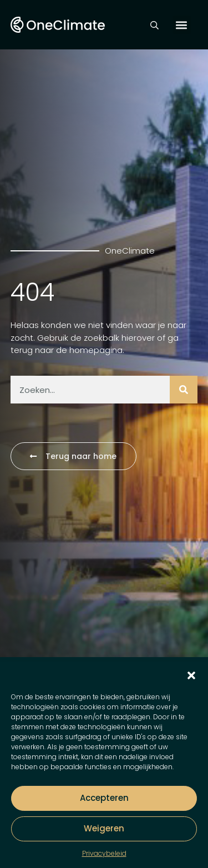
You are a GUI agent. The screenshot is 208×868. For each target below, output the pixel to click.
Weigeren (104, 828)
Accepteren (104, 798)
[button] (191, 675)
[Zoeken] (184, 390)
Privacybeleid (104, 853)
